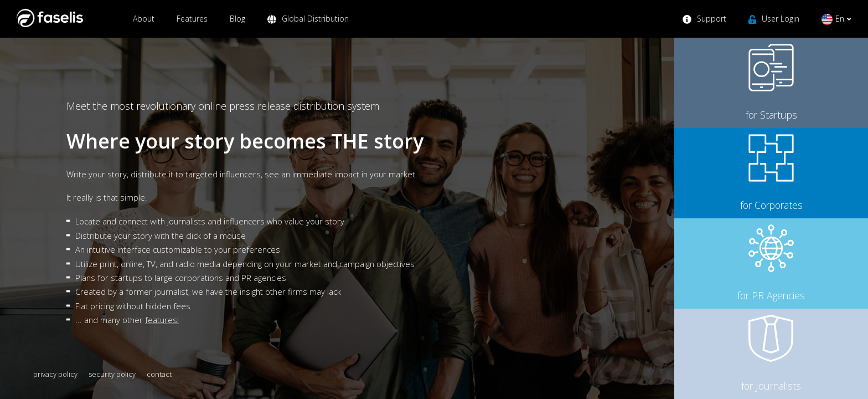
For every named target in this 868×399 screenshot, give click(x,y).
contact (159, 374)
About (144, 25)
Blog (237, 25)
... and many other (128, 321)
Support (704, 25)
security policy (112, 374)
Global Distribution (308, 25)
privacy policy (55, 374)
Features (192, 25)
